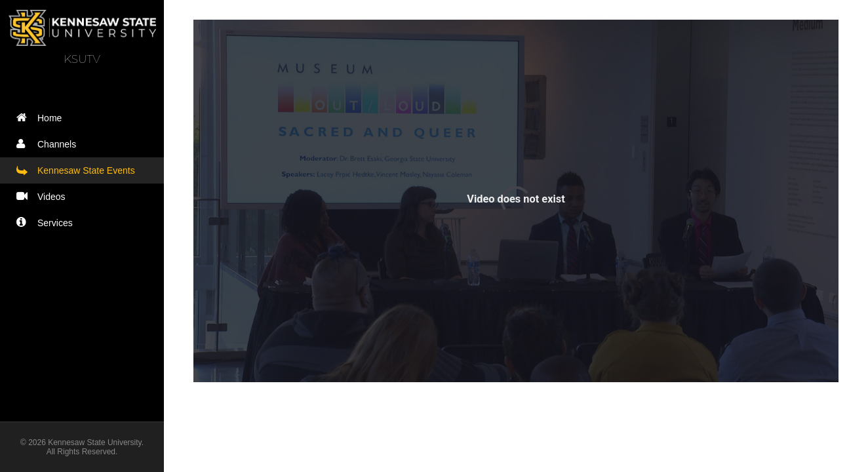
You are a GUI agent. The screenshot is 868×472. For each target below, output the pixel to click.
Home (42, 118)
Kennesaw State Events (79, 170)
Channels (49, 144)
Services (48, 223)
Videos (44, 196)
